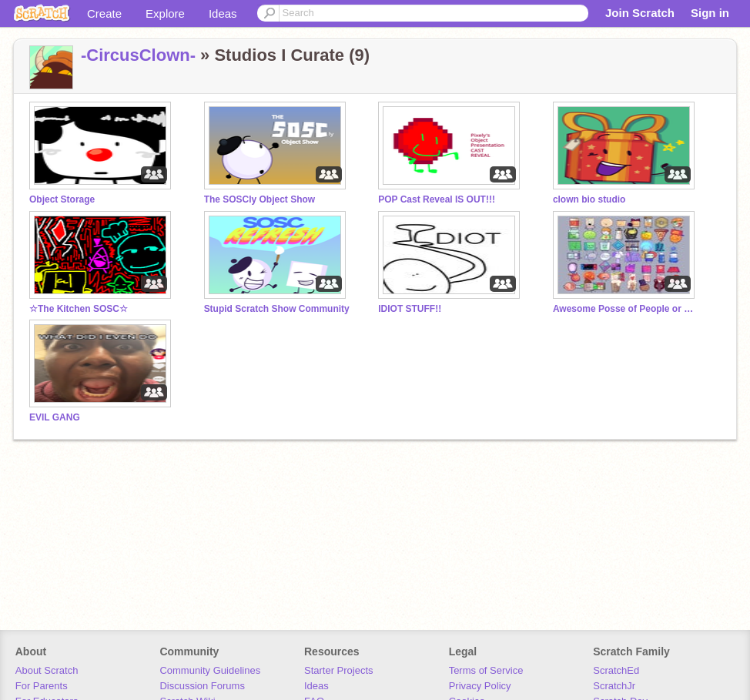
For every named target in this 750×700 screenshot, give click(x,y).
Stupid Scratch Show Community (277, 309)
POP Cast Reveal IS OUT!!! (437, 199)
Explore (165, 13)
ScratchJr (614, 686)
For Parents (42, 686)
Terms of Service (486, 670)
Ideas (223, 13)
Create (104, 13)
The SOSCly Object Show (260, 199)
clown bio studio (589, 199)
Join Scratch (640, 13)
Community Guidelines (210, 670)
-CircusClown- (138, 55)
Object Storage (62, 199)
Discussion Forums (202, 686)
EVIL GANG (55, 417)
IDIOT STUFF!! (410, 309)
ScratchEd (616, 670)
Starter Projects (339, 670)
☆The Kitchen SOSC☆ (79, 309)
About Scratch (47, 670)
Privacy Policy (480, 686)
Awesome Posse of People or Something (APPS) (626, 309)
